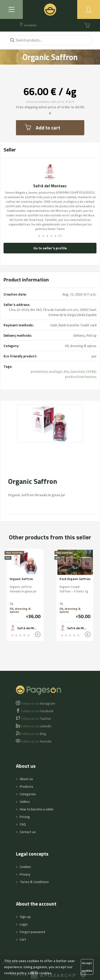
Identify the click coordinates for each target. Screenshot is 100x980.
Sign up (25, 917)
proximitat (39, 372)
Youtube (36, 741)
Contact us (28, 832)
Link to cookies (40, 973)
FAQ (23, 824)
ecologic (56, 372)
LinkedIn (36, 726)
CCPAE (91, 372)
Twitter (36, 719)
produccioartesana (80, 377)
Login (24, 924)
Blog (34, 734)
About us (26, 779)
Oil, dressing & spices (81, 346)
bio (66, 372)
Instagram (38, 703)
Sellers (25, 802)
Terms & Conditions (34, 882)
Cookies (25, 867)
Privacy (25, 874)
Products (26, 786)
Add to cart (43, 128)
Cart (23, 939)
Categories (28, 794)
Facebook (37, 711)
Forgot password (32, 932)
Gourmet (77, 372)
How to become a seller (37, 809)
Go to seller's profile (50, 248)
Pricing (25, 817)
